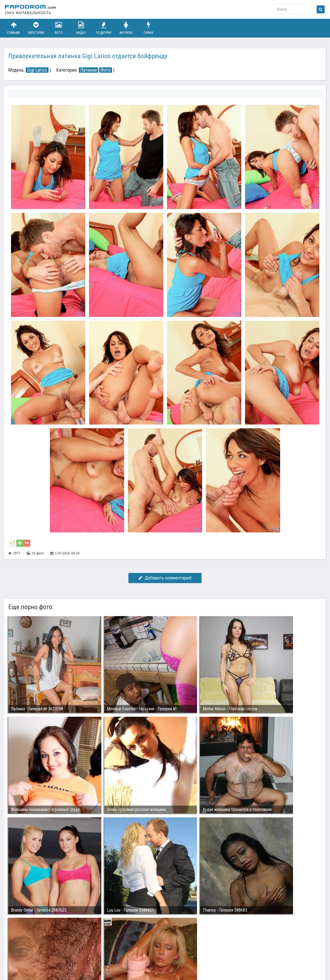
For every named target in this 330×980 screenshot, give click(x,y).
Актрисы (126, 28)
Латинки (88, 70)
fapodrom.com (31, 9)
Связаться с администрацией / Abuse (37, 951)
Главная (14, 28)
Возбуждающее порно (96, 955)
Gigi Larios (37, 70)
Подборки (103, 28)
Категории (36, 28)
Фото (58, 28)
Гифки (149, 28)
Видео (81, 28)
